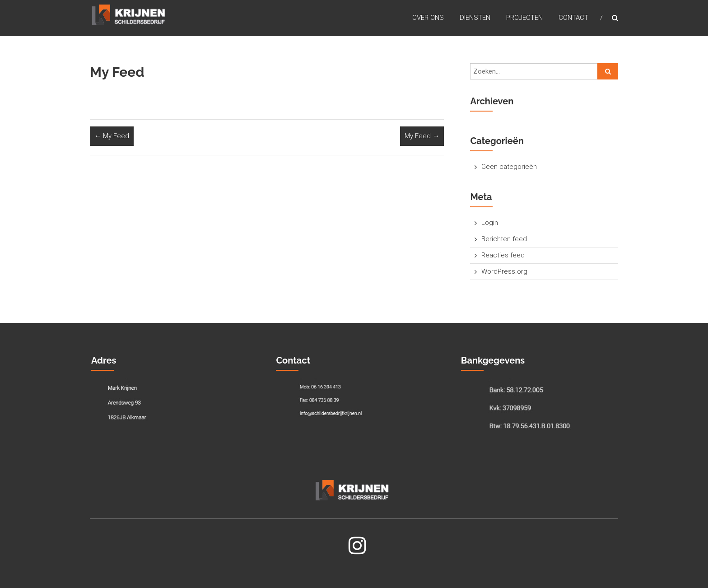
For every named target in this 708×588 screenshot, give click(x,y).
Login (490, 223)
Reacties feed (503, 255)
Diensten (475, 18)
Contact (573, 18)
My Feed (112, 136)
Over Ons (428, 18)
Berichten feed (504, 239)
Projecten (524, 18)
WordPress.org (504, 271)
